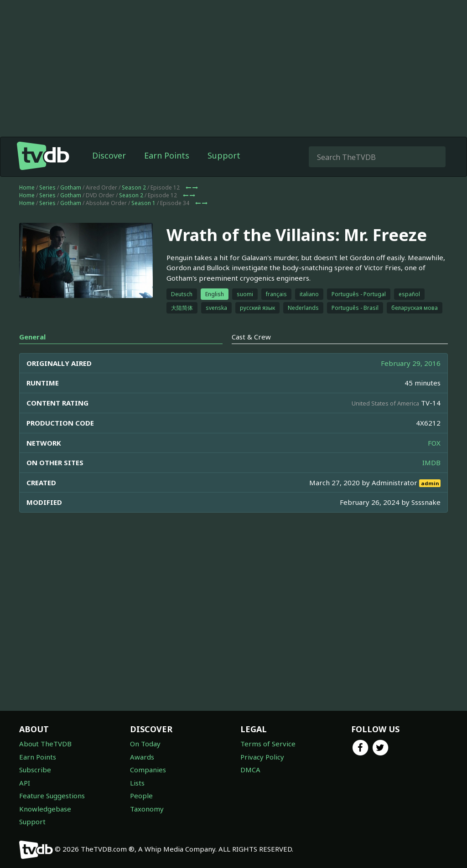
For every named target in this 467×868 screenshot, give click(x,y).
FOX (434, 461)
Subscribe (35, 770)
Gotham (71, 206)
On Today (145, 744)
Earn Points (167, 174)
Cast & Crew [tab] (251, 355)
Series (47, 206)
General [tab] (32, 355)
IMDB (431, 481)
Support (224, 174)
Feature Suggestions (52, 796)
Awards (142, 757)
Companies (148, 770)
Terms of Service (268, 744)
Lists (137, 783)
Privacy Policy (262, 757)
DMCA (250, 770)
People (141, 796)
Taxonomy (147, 809)
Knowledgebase (45, 809)
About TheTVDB (45, 744)
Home (27, 206)
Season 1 (143, 221)
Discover (109, 174)
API (25, 783)
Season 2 (134, 206)
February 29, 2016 (411, 381)
